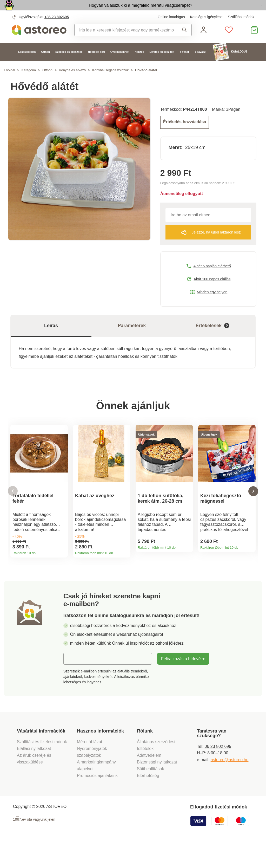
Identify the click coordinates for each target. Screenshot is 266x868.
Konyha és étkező (72, 82)
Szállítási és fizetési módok (42, 766)
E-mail (73, 683)
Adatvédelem (149, 780)
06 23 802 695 (218, 771)
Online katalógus (171, 29)
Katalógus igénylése (206, 29)
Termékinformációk (62, 566)
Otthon (46, 64)
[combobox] (124, 42)
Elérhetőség (148, 800)
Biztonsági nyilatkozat (157, 786)
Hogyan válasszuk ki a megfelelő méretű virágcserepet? (108, 11)
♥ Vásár (184, 64)
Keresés (184, 42)
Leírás (51, 336)
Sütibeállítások (150, 793)
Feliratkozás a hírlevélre (183, 683)
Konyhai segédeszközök (110, 82)
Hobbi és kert (97, 64)
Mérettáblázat (89, 766)
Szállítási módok (241, 29)
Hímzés (139, 64)
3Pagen (233, 121)
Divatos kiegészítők (162, 64)
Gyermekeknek (120, 64)
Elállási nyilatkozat (34, 773)
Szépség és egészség (69, 64)
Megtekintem (232, 11)
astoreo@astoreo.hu (230, 784)
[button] (13, 509)
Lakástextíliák (27, 64)
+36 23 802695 (57, 29)
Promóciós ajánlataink (97, 800)
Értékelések (212, 337)
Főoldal (9, 82)
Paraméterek (132, 336)
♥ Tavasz (200, 64)
